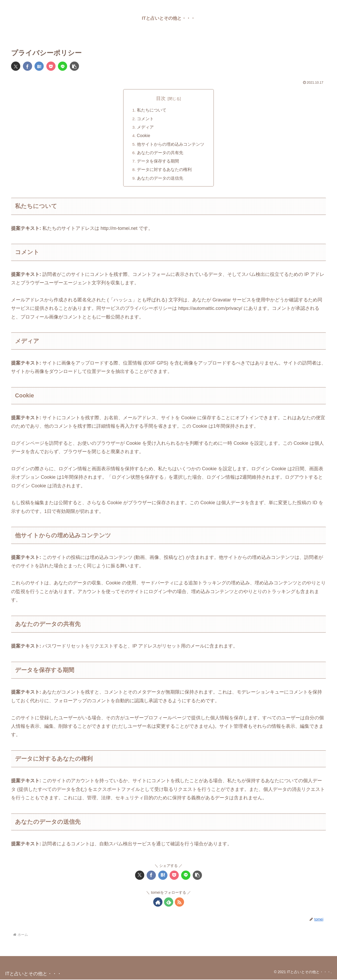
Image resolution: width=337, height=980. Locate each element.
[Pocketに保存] (51, 66)
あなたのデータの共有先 (160, 153)
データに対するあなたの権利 (164, 170)
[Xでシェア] (16, 66)
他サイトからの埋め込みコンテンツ (171, 144)
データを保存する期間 (158, 161)
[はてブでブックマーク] (39, 66)
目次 (161, 98)
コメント (145, 119)
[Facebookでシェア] (28, 66)
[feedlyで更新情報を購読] (169, 903)
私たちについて (152, 110)
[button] (74, 66)
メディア (145, 127)
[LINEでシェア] (63, 66)
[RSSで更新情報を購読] (179, 903)
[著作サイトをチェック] (158, 903)
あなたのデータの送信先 (160, 178)
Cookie (143, 136)
